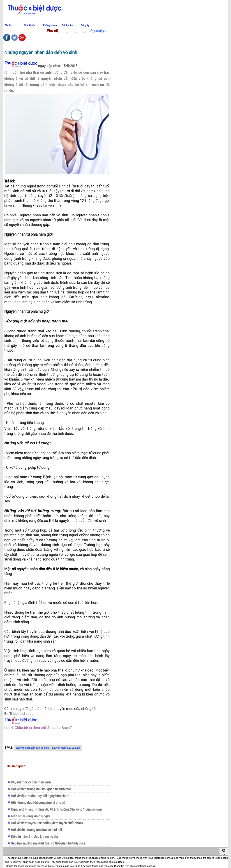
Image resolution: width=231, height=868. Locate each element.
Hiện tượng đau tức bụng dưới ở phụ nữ (38, 803)
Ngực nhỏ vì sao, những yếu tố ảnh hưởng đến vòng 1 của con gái (56, 809)
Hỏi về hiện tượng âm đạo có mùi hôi (36, 830)
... (224, 852)
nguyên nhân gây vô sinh (66, 748)
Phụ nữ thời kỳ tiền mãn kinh (31, 782)
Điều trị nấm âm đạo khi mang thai (35, 836)
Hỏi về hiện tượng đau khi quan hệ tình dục (41, 789)
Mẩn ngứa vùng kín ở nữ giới (31, 816)
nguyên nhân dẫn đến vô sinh (32, 748)
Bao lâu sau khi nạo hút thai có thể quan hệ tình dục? (48, 843)
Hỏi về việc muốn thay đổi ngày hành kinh (40, 796)
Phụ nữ (52, 31)
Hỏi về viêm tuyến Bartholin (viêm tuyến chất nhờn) (47, 823)
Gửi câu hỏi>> (97, 31)
